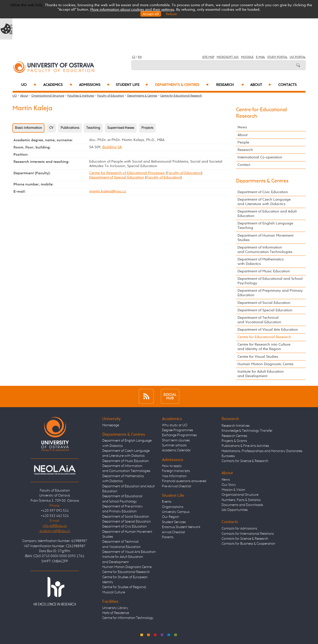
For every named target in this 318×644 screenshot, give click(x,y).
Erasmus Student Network (181, 527)
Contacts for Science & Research (245, 461)
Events (167, 502)
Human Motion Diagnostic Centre (265, 364)
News (242, 127)
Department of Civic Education (263, 192)
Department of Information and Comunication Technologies (265, 250)
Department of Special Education (117, 177)
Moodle (247, 57)
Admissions (94, 85)
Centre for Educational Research (181, 96)
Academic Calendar (176, 450)
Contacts (287, 85)
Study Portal (277, 57)
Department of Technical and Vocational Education (259, 320)
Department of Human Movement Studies (265, 238)
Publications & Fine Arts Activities (245, 446)
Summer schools (174, 445)
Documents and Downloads (242, 505)
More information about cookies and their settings (132, 10)
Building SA (112, 147)
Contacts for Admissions (239, 529)
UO (29, 85)
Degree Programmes (178, 430)
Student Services (174, 522)
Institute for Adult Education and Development (261, 374)
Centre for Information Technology (128, 618)
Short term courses (176, 440)
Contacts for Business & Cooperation (248, 544)
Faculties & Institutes (81, 96)
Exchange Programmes (179, 435)
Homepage (111, 425)
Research (230, 85)
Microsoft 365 (228, 57)
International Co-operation (260, 157)
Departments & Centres (182, 85)
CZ (134, 57)
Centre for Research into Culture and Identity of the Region (264, 347)
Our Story (229, 485)
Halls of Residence (116, 613)
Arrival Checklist (174, 532)
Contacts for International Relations (248, 534)
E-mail (260, 57)
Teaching (93, 128)
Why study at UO (175, 425)
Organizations (173, 507)
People (243, 142)
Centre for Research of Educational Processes (127, 173)
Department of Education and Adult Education (267, 214)
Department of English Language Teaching (265, 226)
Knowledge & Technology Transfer (247, 431)
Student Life (132, 85)
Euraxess (228, 456)
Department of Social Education (264, 303)
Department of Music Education (264, 271)
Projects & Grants (234, 441)
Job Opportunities (235, 510)
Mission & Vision (233, 490)
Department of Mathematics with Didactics (261, 262)
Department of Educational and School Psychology (270, 281)
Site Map (208, 57)
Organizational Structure (48, 96)
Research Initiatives (236, 426)
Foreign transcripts (176, 471)
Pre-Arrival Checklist (177, 486)
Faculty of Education (111, 96)
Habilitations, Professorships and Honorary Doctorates (262, 451)
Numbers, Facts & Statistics (241, 500)
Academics (58, 85)
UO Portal (298, 57)
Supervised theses (121, 128)
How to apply (172, 466)
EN (140, 57)
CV (51, 128)
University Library (115, 608)
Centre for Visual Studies (258, 357)
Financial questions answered (184, 481)
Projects (147, 128)
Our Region (171, 517)
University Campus (176, 512)
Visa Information (174, 476)
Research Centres (234, 436)
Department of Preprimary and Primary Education (270, 293)
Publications (70, 128)
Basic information (28, 128)
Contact (244, 165)
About (260, 85)
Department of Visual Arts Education (268, 330)
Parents (168, 537)
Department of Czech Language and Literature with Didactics (264, 202)
